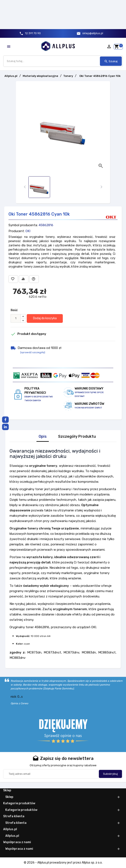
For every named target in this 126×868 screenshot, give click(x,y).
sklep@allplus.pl (93, 33)
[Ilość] (16, 318)
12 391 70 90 (33, 33)
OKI (28, 231)
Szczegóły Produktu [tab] (77, 437)
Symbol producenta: (23, 225)
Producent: (17, 231)
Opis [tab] (43, 437)
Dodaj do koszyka (45, 318)
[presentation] (25, 187)
